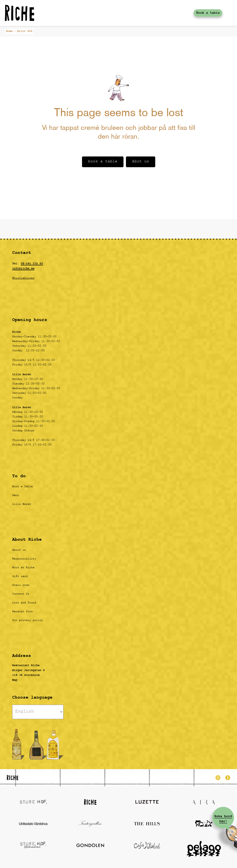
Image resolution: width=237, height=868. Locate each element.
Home (9, 31)
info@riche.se (23, 269)
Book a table (208, 13)
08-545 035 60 (32, 264)
